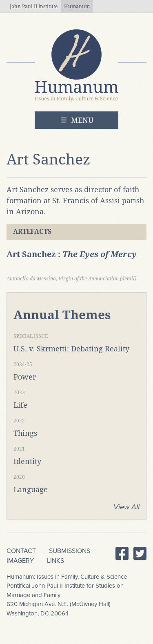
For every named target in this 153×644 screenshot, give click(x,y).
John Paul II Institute (34, 7)
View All (126, 507)
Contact (21, 551)
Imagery (20, 561)
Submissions (70, 551)
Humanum (77, 7)
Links (55, 561)
